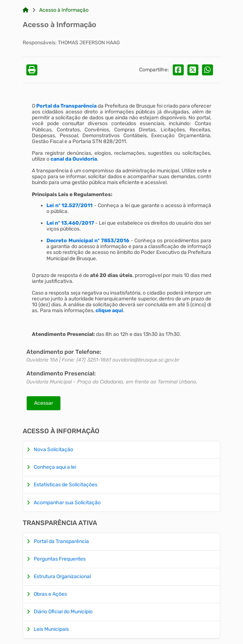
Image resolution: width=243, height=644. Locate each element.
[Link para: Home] (26, 10)
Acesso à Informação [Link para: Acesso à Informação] (64, 10)
